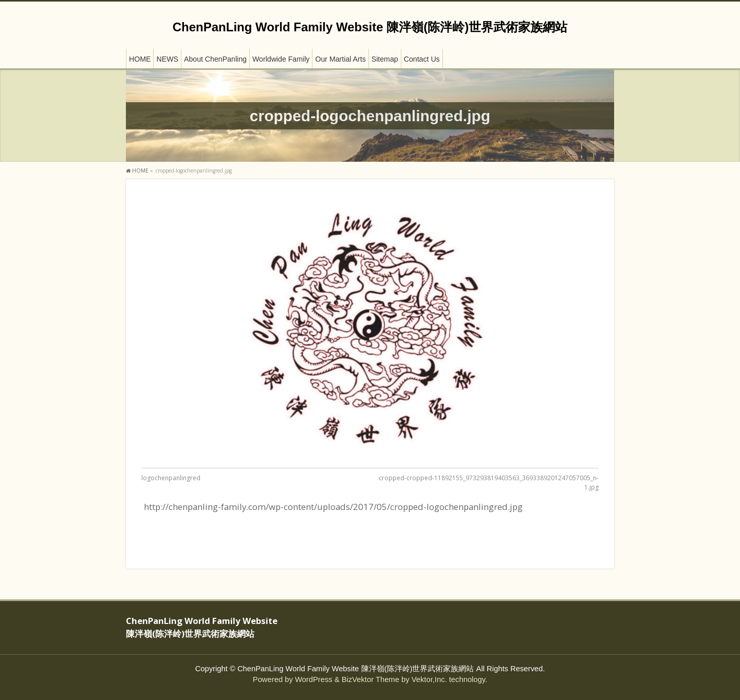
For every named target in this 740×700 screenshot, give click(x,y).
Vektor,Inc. (429, 679)
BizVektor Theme (371, 679)
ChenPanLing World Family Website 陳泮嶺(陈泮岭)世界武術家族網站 (370, 27)
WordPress (314, 679)
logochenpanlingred (171, 478)
